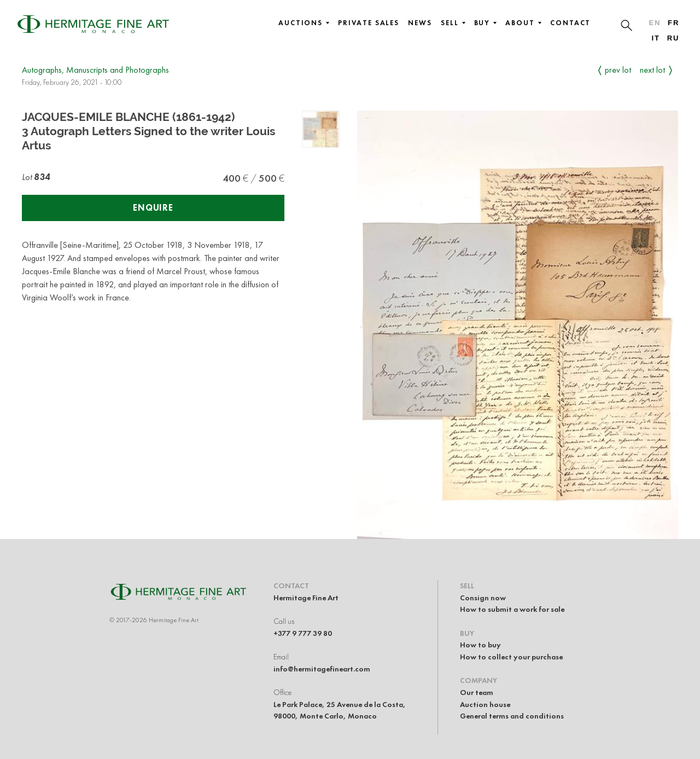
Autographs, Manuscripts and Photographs (95, 70)
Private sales (369, 23)
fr (673, 23)
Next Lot (652, 70)
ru (673, 38)
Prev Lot (618, 70)
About (523, 23)
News (420, 23)
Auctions (304, 23)
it (655, 38)
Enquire (153, 208)
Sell (453, 23)
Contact (570, 23)
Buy (486, 23)
